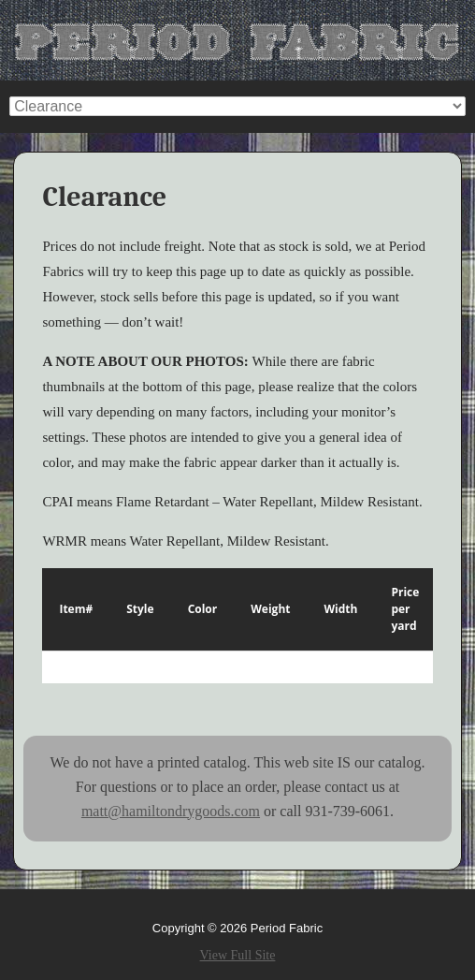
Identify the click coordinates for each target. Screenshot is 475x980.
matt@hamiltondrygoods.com (171, 811)
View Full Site (238, 955)
